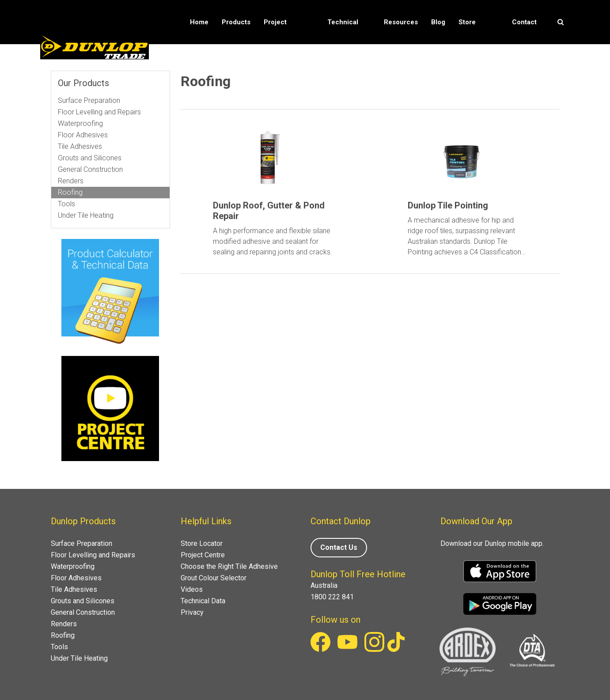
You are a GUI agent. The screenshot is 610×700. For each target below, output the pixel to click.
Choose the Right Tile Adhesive (229, 566)
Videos (192, 589)
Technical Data (343, 44)
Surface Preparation (89, 100)
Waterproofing (80, 123)
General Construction (90, 169)
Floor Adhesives (83, 135)
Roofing (70, 192)
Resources (401, 22)
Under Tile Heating (86, 215)
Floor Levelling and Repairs (99, 112)
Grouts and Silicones (90, 158)
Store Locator (471, 44)
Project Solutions (278, 44)
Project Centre (203, 555)
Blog (438, 22)
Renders (71, 181)
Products (236, 22)
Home (199, 22)
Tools (66, 204)
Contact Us (524, 44)
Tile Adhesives (80, 146)
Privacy (192, 612)
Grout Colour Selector (214, 578)
